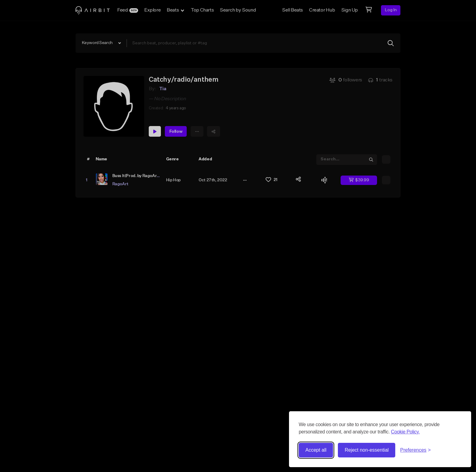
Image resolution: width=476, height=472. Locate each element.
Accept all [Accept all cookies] (316, 450)
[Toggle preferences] (415, 450)
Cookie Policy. (405, 432)
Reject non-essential (367, 450)
